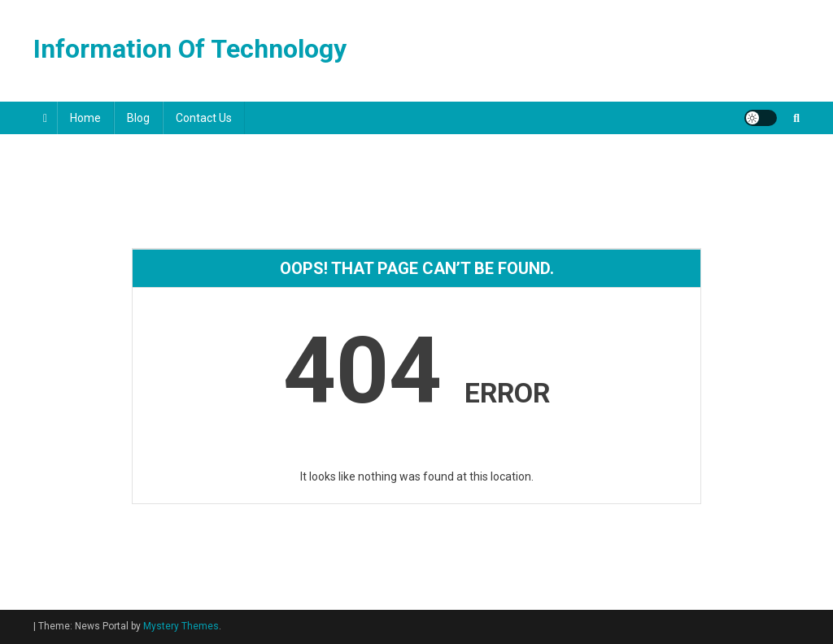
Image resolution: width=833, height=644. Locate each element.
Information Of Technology (190, 49)
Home (85, 118)
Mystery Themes (181, 626)
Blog (138, 118)
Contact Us (204, 118)
